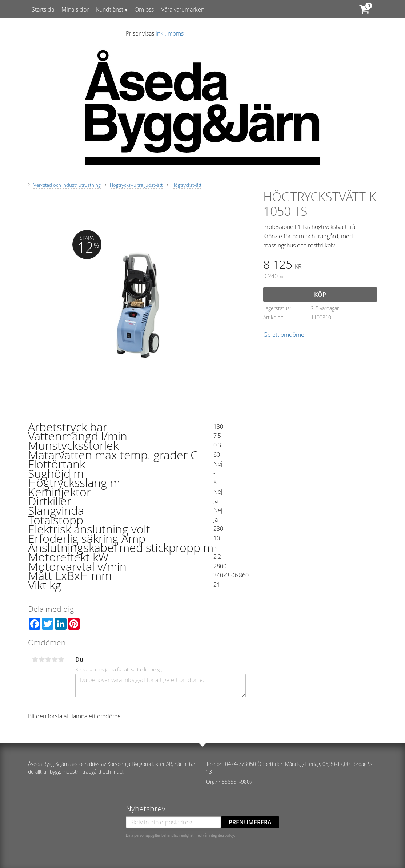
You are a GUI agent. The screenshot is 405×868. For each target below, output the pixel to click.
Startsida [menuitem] (43, 9)
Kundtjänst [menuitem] (110, 9)
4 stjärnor (55, 659)
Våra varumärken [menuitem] (183, 9)
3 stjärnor (48, 659)
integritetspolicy (222, 835)
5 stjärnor (61, 659)
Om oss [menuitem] (144, 9)
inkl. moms (170, 33)
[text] (320, 265)
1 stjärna (35, 659)
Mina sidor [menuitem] (75, 9)
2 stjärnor (41, 659)
